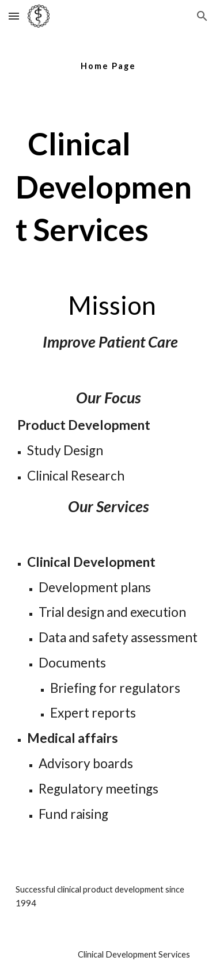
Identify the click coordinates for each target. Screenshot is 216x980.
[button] (14, 16)
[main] (108, 60)
